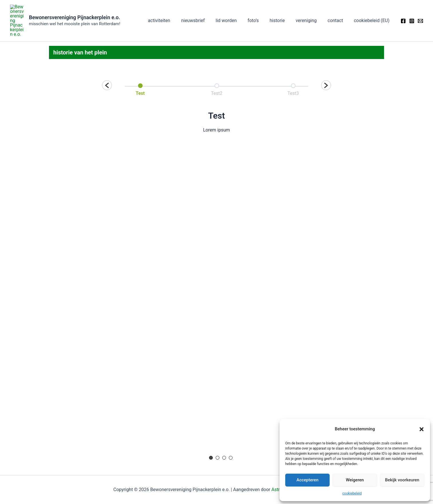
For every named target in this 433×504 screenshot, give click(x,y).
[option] (140, 71)
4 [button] (231, 440)
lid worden (236, 12)
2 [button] (218, 440)
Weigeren (355, 480)
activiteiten (172, 12)
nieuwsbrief (204, 12)
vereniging (310, 12)
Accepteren (307, 480)
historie (283, 12)
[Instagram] (412, 12)
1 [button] (211, 440)
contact (338, 12)
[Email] (420, 12)
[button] (422, 429)
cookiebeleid (352, 493)
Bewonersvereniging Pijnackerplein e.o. (74, 8)
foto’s (261, 12)
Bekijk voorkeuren (402, 480)
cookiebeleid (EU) (373, 12)
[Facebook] (403, 12)
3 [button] (224, 440)
